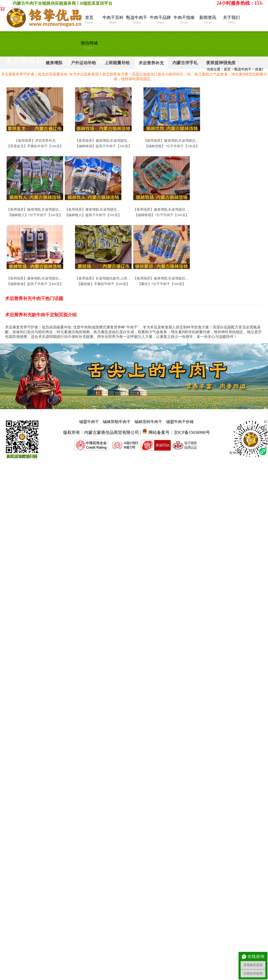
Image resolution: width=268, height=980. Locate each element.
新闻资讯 (208, 20)
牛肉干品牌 (160, 20)
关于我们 (231, 20)
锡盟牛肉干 (89, 422)
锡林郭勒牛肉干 (117, 422)
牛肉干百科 (113, 20)
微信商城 (89, 45)
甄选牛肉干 (137, 20)
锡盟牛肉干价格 (180, 422)
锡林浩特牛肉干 (148, 422)
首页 (89, 20)
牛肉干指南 (184, 20)
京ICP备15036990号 (192, 432)
